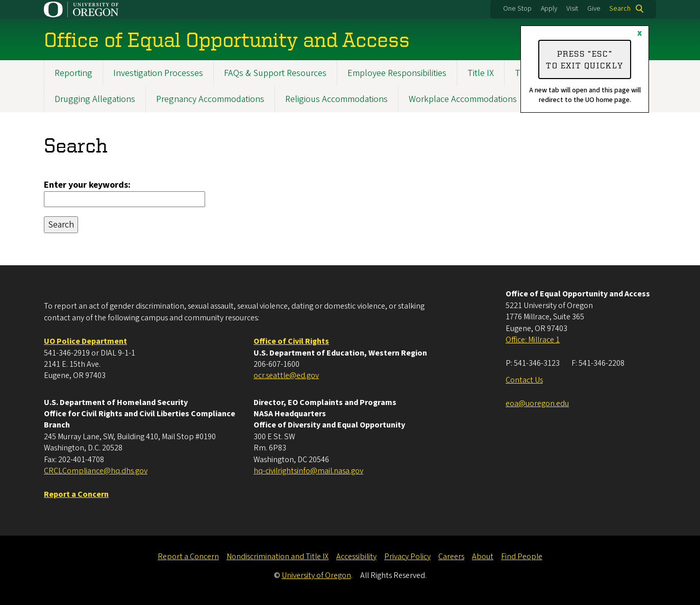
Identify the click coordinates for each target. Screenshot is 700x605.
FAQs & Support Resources (275, 73)
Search (620, 9)
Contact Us (524, 380)
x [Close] (640, 33)
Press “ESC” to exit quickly (585, 59)
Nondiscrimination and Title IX (278, 557)
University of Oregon (316, 575)
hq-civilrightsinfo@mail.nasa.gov (308, 471)
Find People (522, 557)
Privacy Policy (407, 557)
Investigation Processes (158, 73)
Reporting (73, 73)
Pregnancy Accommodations (210, 99)
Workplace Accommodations (463, 99)
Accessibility (356, 557)
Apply (549, 9)
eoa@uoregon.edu (537, 404)
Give (594, 9)
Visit (572, 9)
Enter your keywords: (87, 185)
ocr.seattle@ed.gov (286, 375)
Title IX (481, 73)
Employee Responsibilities (397, 73)
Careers (451, 557)
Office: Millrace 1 (533, 340)
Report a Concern (188, 557)
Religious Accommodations (336, 99)
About (483, 557)
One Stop (517, 9)
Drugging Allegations (95, 99)
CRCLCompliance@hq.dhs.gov (96, 471)
